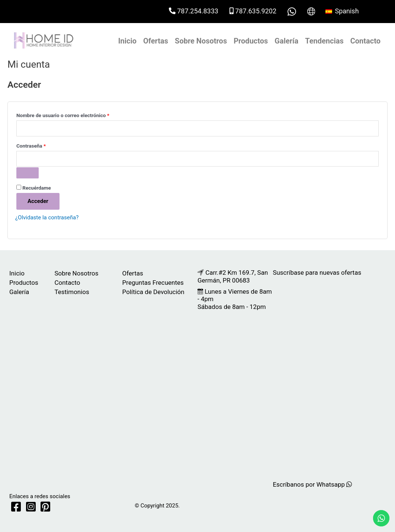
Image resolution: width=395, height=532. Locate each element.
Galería (286, 41)
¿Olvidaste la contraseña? (47, 217)
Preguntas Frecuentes (153, 283)
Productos (251, 41)
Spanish (342, 11)
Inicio (127, 41)
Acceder (38, 201)
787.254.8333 (194, 11)
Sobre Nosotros (201, 41)
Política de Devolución (153, 292)
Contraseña (43, 145)
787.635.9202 (253, 11)
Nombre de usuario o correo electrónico (75, 114)
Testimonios (72, 292)
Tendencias (324, 41)
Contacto (365, 41)
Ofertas (156, 41)
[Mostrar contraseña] (28, 173)
